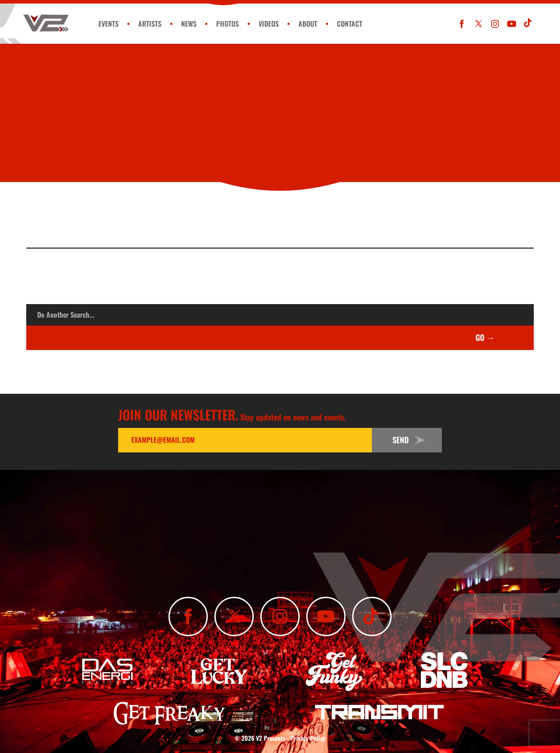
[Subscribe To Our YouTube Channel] (512, 24)
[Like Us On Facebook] (462, 24)
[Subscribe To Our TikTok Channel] (528, 24)
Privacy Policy (308, 738)
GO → (485, 337)
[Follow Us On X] (478, 24)
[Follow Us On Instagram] (495, 24)
